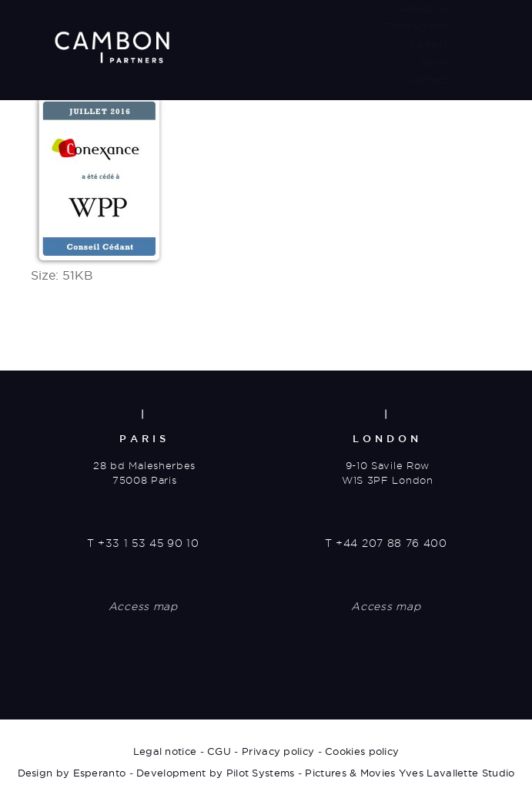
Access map (143, 606)
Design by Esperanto (72, 773)
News (433, 62)
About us (424, 8)
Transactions (417, 26)
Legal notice (165, 751)
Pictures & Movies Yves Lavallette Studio (410, 773)
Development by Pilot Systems (215, 773)
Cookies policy (362, 751)
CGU (219, 751)
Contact (428, 79)
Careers (428, 44)
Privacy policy (278, 751)
